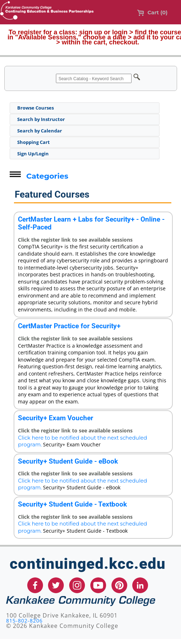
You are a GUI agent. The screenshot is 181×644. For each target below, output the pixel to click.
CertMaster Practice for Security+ (69, 326)
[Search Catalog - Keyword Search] (94, 78)
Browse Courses (35, 108)
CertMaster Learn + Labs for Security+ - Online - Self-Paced (91, 223)
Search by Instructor (41, 119)
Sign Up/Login (33, 154)
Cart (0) (152, 13)
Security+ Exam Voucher (56, 418)
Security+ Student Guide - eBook (68, 461)
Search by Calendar (40, 131)
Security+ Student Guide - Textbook (72, 504)
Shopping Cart (34, 142)
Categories (47, 176)
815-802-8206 (24, 621)
